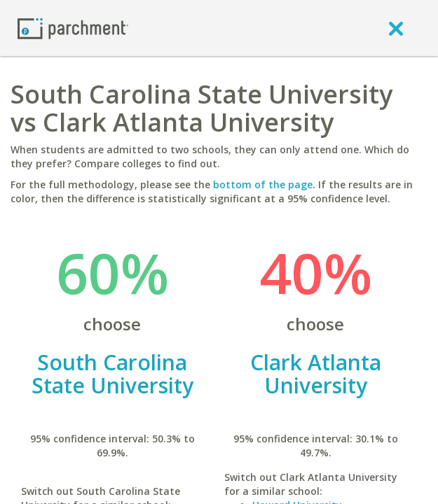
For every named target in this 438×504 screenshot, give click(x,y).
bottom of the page (263, 184)
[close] (396, 28)
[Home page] (73, 28)
